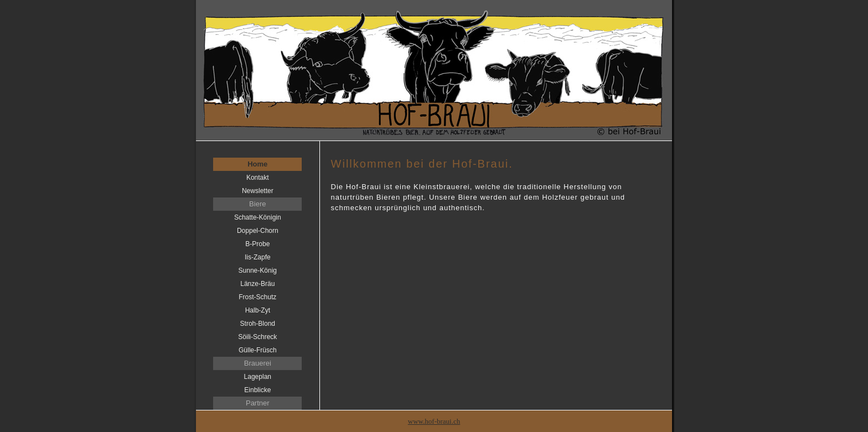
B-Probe (257, 244)
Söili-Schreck (257, 337)
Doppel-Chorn (258, 231)
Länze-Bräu (257, 284)
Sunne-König (258, 270)
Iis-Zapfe (258, 257)
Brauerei (258, 363)
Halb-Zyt (258, 310)
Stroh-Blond (258, 324)
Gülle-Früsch (258, 350)
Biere (257, 204)
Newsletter (258, 191)
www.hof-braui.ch (434, 421)
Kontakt (258, 178)
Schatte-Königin (258, 217)
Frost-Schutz (257, 297)
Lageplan (258, 377)
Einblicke (257, 390)
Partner (258, 403)
